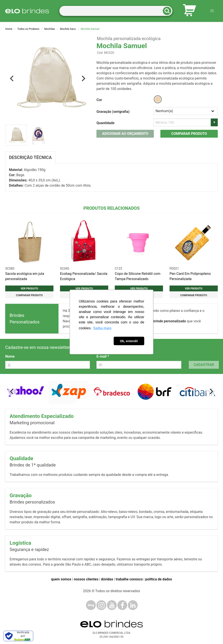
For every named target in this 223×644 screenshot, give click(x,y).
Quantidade (105, 123)
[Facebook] (122, 605)
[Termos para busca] (116, 11)
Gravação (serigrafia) (113, 112)
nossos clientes (86, 579)
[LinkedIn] (133, 605)
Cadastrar (204, 365)
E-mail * (103, 356)
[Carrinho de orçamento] (189, 11)
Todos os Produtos (28, 29)
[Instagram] (101, 605)
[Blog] (91, 605)
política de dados (159, 579)
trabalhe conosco (129, 579)
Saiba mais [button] (102, 328)
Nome (10, 356)
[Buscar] (168, 11)
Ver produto (29, 289)
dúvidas (107, 579)
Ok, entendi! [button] (129, 341)
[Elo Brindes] (27, 11)
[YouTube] (112, 605)
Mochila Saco (68, 29)
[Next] (83, 78)
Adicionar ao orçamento (125, 134)
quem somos (61, 579)
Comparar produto (189, 134)
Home (9, 29)
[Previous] (12, 78)
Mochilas (50, 29)
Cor (99, 100)
